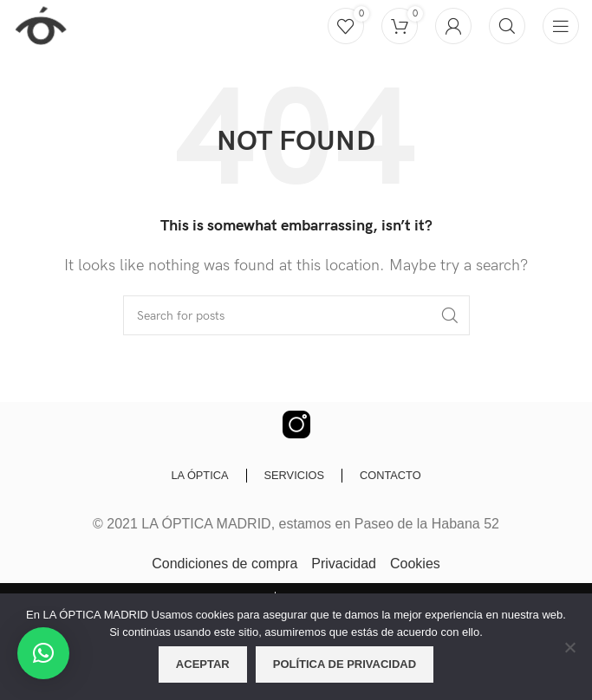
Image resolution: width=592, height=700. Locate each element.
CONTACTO (390, 475)
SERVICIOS (294, 475)
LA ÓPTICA (199, 475)
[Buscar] (507, 26)
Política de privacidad (345, 664)
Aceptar (203, 664)
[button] (43, 653)
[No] (570, 657)
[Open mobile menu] (561, 26)
